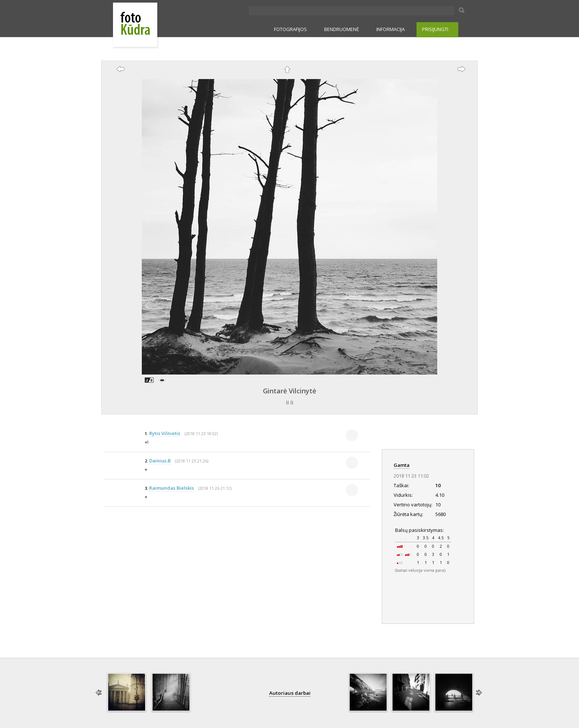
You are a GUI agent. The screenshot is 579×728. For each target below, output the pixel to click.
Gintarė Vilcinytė (289, 391)
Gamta (402, 465)
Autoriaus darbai (290, 693)
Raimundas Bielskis (172, 488)
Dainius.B (160, 461)
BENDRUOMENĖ (342, 29)
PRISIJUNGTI (435, 29)
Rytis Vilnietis (165, 433)
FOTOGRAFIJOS (290, 29)
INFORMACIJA (390, 29)
